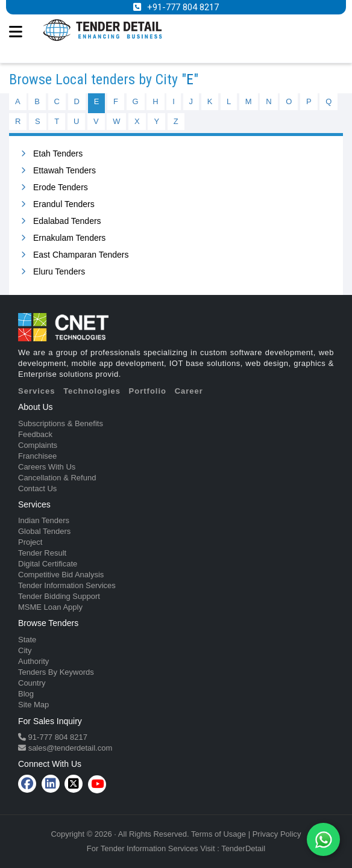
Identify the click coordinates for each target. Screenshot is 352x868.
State (27, 640)
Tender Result (42, 553)
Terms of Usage (218, 834)
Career (189, 391)
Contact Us (37, 488)
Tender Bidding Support (59, 596)
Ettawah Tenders (64, 170)
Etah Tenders (58, 153)
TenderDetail (243, 848)
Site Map (33, 705)
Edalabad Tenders (67, 221)
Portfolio (148, 391)
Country (32, 683)
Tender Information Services (67, 585)
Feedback (35, 434)
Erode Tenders (61, 187)
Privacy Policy (277, 834)
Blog (26, 694)
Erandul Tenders (64, 204)
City (25, 650)
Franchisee (37, 456)
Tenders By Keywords (56, 672)
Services (37, 391)
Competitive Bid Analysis (61, 575)
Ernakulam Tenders (69, 238)
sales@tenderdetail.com (69, 748)
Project (30, 542)
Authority (33, 661)
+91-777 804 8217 (183, 7)
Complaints (38, 445)
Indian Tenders (44, 520)
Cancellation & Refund (57, 478)
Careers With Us (47, 467)
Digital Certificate (48, 564)
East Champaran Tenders (81, 255)
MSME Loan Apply (50, 607)
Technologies (92, 391)
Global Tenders (44, 531)
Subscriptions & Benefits (61, 423)
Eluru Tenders (59, 271)
